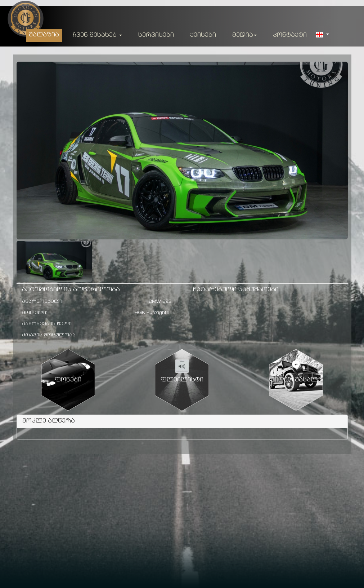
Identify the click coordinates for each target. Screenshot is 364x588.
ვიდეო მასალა (296, 380)
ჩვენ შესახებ (97, 36)
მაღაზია (44, 35)
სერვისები (156, 36)
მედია (244, 36)
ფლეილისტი (182, 380)
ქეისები (203, 36)
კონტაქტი (290, 36)
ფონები (68, 380)
